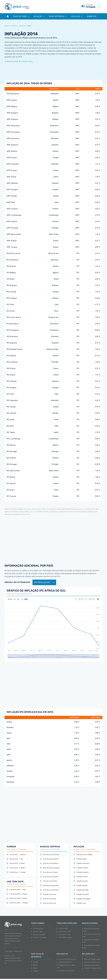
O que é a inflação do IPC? (66, 959)
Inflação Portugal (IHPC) (91, 968)
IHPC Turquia (12, 247)
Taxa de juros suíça (48, 899)
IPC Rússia (11, 477)
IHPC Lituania (12, 209)
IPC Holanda (12, 381)
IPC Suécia (11, 483)
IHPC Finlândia (13, 164)
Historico (22, 26)
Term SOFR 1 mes (63, 935)
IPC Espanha (12, 343)
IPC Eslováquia (13, 330)
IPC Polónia (11, 458)
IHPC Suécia (12, 241)
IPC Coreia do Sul (14, 317)
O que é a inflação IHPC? (91, 962)
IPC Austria (11, 266)
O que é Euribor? (38, 929)
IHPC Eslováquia (13, 132)
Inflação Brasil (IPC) (64, 962)
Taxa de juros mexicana (49, 890)
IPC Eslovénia (12, 336)
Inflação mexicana (81, 894)
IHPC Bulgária (12, 113)
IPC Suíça (11, 490)
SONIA (34, 968)
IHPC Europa (12, 158)
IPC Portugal (12, 464)
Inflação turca (80, 903)
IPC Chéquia (12, 298)
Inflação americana (82, 863)
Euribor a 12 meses (39, 937)
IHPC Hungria (12, 190)
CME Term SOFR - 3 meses (17, 894)
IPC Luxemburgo (13, 439)
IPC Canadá (11, 292)
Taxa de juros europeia (49, 877)
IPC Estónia (11, 356)
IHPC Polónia (12, 221)
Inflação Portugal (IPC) (65, 971)
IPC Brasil (11, 279)
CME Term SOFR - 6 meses (17, 898)
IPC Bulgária (12, 285)
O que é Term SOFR (64, 932)
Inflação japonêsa (81, 890)
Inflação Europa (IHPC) (91, 965)
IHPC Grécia (11, 177)
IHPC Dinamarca (13, 126)
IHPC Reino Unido (14, 234)
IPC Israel (10, 420)
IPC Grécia (11, 375)
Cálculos (77, 16)
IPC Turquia (11, 496)
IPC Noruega (12, 451)
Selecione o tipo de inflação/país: (18, 582)
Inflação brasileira (81, 872)
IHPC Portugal (12, 228)
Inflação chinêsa (81, 877)
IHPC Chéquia (12, 119)
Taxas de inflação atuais (91, 959)
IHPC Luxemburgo (14, 215)
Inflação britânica (81, 868)
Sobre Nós (91, 16)
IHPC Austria (12, 100)
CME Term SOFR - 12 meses (17, 903)
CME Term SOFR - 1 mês (16, 890)
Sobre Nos (18, 951)
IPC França (11, 368)
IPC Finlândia (12, 362)
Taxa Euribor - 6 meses (16, 868)
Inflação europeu (81, 881)
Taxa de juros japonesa (49, 886)
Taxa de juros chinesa (49, 872)
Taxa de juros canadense (50, 868)
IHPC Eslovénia (13, 138)
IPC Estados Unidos (15, 349)
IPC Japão (11, 432)
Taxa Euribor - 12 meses (16, 872)
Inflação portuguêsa (82, 899)
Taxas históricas (58, 16)
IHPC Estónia (12, 151)
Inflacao (14, 26)
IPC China (11, 311)
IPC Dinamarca (13, 324)
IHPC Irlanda (12, 196)
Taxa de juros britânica (49, 863)
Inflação (39, 16)
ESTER (34, 965)
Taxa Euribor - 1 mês (15, 859)
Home (7, 26)
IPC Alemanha (12, 260)
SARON (35, 962)
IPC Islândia (11, 413)
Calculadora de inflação (83, 855)
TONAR (35, 971)
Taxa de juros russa (48, 894)
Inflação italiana (80, 886)
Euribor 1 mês (37, 932)
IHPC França (12, 170)
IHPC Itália (11, 202)
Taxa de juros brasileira (49, 859)
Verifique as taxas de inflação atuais (19, 61)
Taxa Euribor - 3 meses (16, 863)
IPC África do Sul (13, 253)
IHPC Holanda (12, 183)
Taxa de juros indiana (49, 881)
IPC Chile (10, 305)
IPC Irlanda (11, 407)
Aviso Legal (8, 951)
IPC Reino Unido (13, 471)
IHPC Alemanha (13, 94)
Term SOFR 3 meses (64, 937)
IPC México (11, 445)
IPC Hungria (12, 388)
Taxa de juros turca (48, 903)
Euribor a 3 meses (38, 935)
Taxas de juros (21, 16)
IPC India (10, 394)
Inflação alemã (80, 859)
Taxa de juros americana (50, 855)
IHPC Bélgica (12, 106)
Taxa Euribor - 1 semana (16, 855)
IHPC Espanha (12, 145)
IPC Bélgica (11, 273)
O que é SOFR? (62, 929)
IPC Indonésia (12, 400)
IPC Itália (10, 426)
